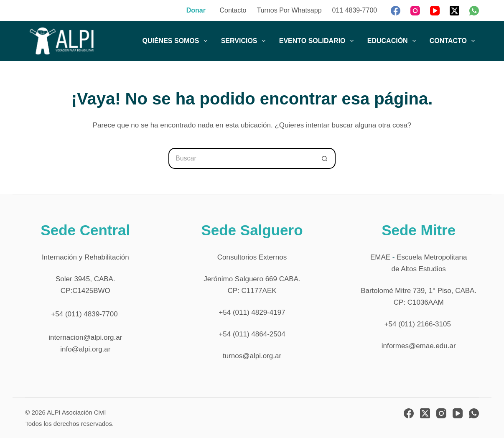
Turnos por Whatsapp (289, 10)
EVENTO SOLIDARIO (318, 41)
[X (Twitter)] (454, 11)
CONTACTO (454, 41)
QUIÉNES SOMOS (176, 41)
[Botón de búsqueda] (325, 158)
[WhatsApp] (474, 11)
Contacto (233, 10)
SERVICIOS (245, 41)
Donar (196, 10)
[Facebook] (396, 11)
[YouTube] (435, 11)
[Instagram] (415, 11)
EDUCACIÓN (393, 41)
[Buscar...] (242, 158)
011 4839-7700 (355, 10)
